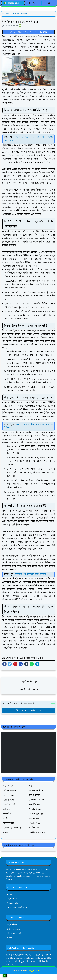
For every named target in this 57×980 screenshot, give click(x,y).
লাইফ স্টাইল (12, 925)
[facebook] (30, 3)
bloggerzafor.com (36, 970)
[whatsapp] (34, 3)
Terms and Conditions (17, 907)
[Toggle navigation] (54, 3)
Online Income (13, 929)
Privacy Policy (13, 903)
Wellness (11, 938)
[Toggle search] (49, 3)
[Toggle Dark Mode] (44, 3)
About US (11, 894)
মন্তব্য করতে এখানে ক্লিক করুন (29, 710)
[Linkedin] (39, 3)
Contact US (12, 899)
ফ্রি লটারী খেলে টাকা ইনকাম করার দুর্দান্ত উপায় (29, 32)
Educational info (14, 933)
